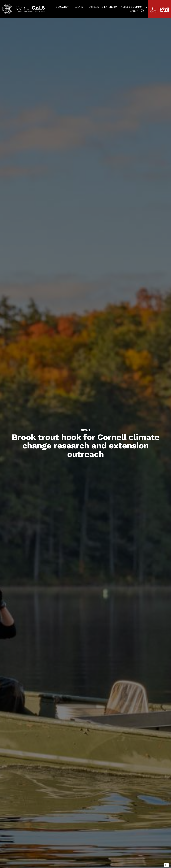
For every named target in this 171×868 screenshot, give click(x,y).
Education (63, 7)
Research (79, 7)
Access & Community (134, 7)
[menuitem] (62, 7)
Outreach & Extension (103, 7)
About (134, 11)
